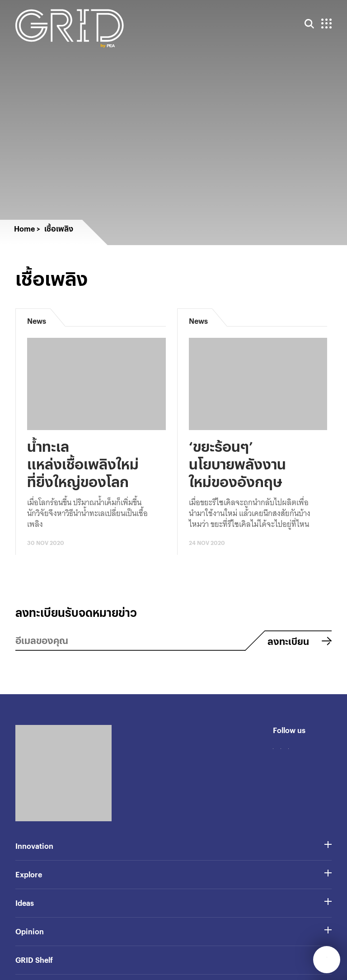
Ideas (25, 903)
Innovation (34, 846)
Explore (29, 874)
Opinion (30, 931)
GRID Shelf (34, 960)
